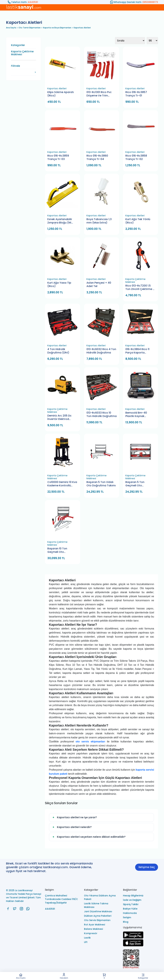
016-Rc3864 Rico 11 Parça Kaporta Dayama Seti (137, 351)
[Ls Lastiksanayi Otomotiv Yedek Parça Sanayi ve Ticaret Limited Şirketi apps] (133, 946)
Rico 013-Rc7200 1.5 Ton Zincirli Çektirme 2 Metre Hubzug (140, 288)
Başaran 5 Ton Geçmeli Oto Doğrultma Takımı (137, 484)
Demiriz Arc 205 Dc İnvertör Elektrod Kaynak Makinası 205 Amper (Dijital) (61, 418)
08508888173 (150, 2)
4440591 (33, 2)
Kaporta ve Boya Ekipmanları (57, 28)
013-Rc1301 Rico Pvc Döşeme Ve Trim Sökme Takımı (99, 94)
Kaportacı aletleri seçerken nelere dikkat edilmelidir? (89, 837)
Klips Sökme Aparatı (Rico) (61, 94)
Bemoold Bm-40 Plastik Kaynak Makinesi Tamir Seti (138, 415)
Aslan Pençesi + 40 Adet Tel (99, 285)
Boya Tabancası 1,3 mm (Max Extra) (99, 221)
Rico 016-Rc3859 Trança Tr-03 (58, 157)
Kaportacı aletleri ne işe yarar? (74, 817)
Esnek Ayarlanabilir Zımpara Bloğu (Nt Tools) (60, 221)
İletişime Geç (147, 867)
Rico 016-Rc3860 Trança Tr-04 (97, 157)
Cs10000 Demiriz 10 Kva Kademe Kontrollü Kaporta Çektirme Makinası (62, 484)
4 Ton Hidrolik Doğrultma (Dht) (58, 351)
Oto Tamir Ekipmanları (30, 28)
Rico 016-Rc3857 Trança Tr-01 (136, 94)
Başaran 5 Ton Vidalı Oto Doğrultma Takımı (101, 484)
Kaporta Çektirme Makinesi (22, 53)
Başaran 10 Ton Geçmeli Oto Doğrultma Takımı (59, 550)
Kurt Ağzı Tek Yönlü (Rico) (138, 221)
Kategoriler (143, 976)
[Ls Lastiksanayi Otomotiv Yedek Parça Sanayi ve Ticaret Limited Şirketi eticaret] (140, 959)
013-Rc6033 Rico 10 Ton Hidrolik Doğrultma (102, 414)
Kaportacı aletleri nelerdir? (72, 827)
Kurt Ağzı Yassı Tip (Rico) (59, 285)
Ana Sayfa (21, 976)
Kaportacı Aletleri (82, 28)
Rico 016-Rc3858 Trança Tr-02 (136, 157)
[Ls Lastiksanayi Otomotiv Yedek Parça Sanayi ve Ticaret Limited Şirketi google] (133, 938)
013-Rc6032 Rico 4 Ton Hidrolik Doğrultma (101, 351)
